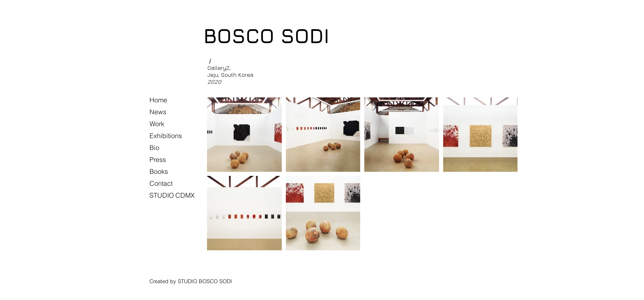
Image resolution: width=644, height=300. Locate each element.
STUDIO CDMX (172, 195)
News (158, 112)
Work (157, 124)
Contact (161, 183)
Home (158, 100)
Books (159, 171)
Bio (154, 148)
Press (158, 159)
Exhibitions (166, 136)
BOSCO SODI (266, 36)
